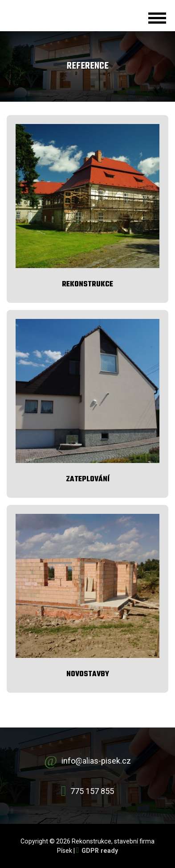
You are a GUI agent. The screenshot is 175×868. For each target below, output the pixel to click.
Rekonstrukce (87, 284)
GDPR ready (100, 851)
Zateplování (88, 479)
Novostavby (88, 674)
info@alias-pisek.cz (96, 761)
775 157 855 (92, 791)
